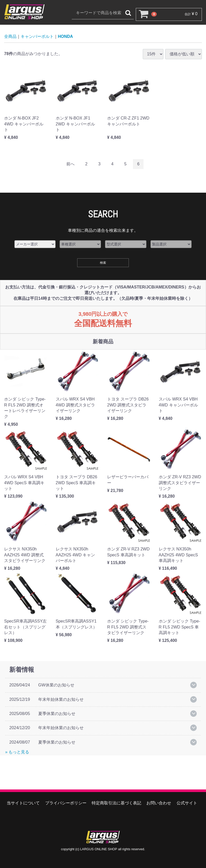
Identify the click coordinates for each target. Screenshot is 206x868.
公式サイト (187, 803)
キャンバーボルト (37, 36)
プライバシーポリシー (66, 803)
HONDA (65, 36)
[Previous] (70, 164)
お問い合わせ (159, 803)
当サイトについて (23, 803)
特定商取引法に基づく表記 (116, 803)
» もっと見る (17, 752)
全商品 (10, 36)
